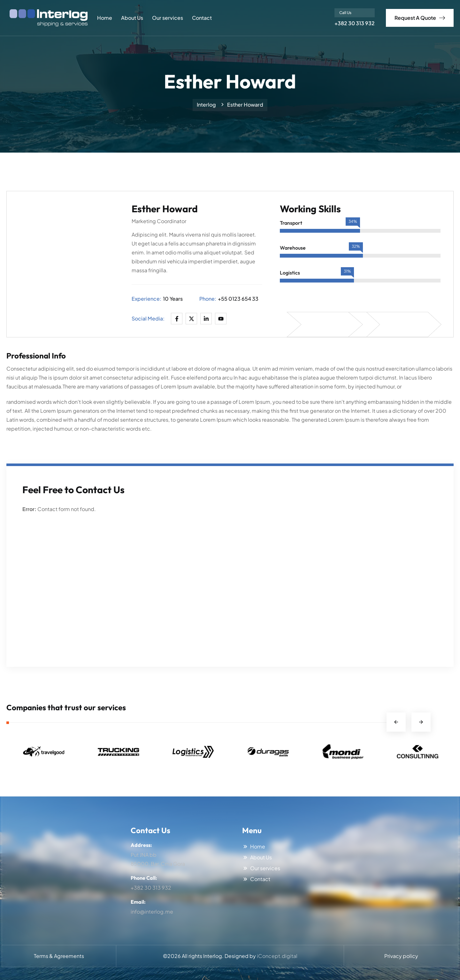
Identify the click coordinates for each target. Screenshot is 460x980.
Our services (168, 18)
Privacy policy (401, 956)
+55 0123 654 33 (238, 299)
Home (105, 18)
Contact (202, 18)
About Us (132, 18)
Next (421, 722)
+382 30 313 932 (355, 23)
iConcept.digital (277, 956)
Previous (396, 722)
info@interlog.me (152, 912)
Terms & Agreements (59, 956)
